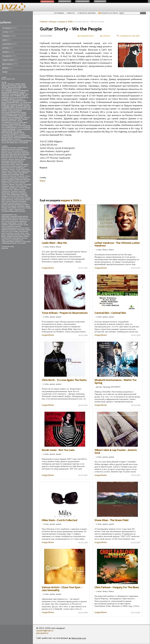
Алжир (4, 149)
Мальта (28, 200)
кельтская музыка (24, 230)
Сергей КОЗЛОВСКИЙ (12, 132)
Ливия (27, 206)
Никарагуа (24, 178)
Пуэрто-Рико (6, 183)
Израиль (13, 163)
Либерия (21, 206)
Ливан (10, 173)
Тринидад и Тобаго (17, 188)
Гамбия (4, 205)
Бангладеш (16, 151)
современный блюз (14, 235)
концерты (9, 56)
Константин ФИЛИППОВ (11, 113)
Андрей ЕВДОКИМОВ (10, 92)
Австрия (13, 148)
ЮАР (26, 196)
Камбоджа (20, 168)
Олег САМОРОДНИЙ (22, 126)
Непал (27, 176)
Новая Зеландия (8, 180)
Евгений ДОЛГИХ (20, 109)
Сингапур (19, 185)
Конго (4, 206)
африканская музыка (10, 218)
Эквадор (5, 196)
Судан (12, 186)
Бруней (12, 203)
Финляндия (6, 193)
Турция (16, 189)
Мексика (13, 176)
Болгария (17, 153)
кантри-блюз (24, 228)
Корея (4, 171)
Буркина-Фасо (21, 203)
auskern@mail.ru (45, 630)
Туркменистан (7, 189)
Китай (18, 169)
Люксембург (23, 173)
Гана (16, 158)
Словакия (27, 185)
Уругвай (22, 191)
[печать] (105, 36)
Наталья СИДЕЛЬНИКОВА (11, 124)
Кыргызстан (26, 171)
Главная (43, 22)
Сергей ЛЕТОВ (19, 133)
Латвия (4, 173)
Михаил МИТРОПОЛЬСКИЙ (15, 120)
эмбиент (18, 241)
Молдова (21, 176)
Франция (15, 193)
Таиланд (23, 186)
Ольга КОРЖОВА (24, 128)
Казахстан (11, 168)
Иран (18, 164)
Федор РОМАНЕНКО (22, 136)
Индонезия (6, 164)
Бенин (10, 153)
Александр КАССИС (9, 86)
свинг (22, 233)
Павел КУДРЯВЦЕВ (9, 129)
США (17, 186)
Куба (19, 171)
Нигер (28, 208)
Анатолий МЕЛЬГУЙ (21, 91)
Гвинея (10, 205)
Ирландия (25, 164)
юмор (5, 72)
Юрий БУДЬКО (7, 138)
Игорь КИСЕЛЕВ (7, 143)
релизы (8, 48)
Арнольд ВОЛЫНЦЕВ (18, 98)
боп (3, 221)
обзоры (9, 36)
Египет (27, 205)
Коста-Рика (11, 171)
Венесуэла (5, 156)
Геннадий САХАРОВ (17, 104)
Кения (28, 198)
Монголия (21, 208)
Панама (4, 181)
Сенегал (5, 185)
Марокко (5, 176)
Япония (22, 211)
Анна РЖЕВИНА (16, 96)
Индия (20, 163)
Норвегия (19, 180)
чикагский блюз (8, 241)
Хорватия (23, 193)
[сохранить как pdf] (128, 36)
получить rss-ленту (108, 13)
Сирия (11, 210)
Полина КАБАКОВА (24, 129)
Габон (11, 158)
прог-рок (5, 231)
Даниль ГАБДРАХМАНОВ (22, 141)
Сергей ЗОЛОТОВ (8, 131)
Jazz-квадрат (15, 10)
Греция (11, 159)
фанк (10, 238)
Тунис (27, 188)
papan (4, 84)
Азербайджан (23, 148)
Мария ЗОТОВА (15, 119)
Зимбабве (5, 163)
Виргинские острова (18, 156)
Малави (4, 208)
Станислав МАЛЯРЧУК (10, 134)
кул (28, 220)
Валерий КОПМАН (19, 101)
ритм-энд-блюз (7, 233)
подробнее (48, 268)
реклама (5, 248)
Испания (13, 166)
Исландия (5, 166)
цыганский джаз (16, 240)
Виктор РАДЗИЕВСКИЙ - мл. (12, 102)
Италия (20, 166)
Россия (15, 183)
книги (7, 40)
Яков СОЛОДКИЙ (21, 143)
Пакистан (27, 180)
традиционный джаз (15, 236)
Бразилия (25, 153)
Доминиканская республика (13, 161)
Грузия (17, 159)
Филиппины (14, 211)
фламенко (17, 238)
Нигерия (5, 178)
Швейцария (16, 195)
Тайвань (5, 188)
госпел (20, 223)
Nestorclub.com (79, 638)
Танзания (5, 211)
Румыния (22, 183)
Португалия (24, 181)
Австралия (5, 148)
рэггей (17, 233)
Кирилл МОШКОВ (15, 111)
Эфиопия (20, 196)
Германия (27, 158)
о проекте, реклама (87, 13)
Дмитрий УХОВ (21, 107)
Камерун (5, 169)
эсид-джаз (26, 241)
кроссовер (14, 231)
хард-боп (5, 240)
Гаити (21, 158)
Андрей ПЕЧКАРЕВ (17, 94)
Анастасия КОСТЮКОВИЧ (11, 90)
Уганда (23, 189)
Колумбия (25, 169)
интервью (9, 28)
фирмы (7, 68)
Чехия (4, 195)
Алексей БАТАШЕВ (15, 87)
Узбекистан (6, 191)
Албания (14, 201)
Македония (6, 174)
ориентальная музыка (10, 228)
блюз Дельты (13, 220)
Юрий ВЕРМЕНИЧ (20, 138)
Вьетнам (5, 158)
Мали (22, 174)
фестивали (10, 64)
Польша (16, 181)
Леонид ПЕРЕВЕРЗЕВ (10, 116)
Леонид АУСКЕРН (20, 114)
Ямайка (4, 198)
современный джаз (9, 243)
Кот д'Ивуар (12, 206)
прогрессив (24, 231)
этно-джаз (22, 243)
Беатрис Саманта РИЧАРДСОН (12, 100)
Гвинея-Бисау (19, 205)
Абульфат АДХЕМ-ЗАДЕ (16, 84)
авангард (5, 216)
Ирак (13, 164)
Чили (9, 195)
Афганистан (6, 151)
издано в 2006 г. (66, 22)
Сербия (11, 185)
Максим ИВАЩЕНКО (15, 118)
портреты (9, 44)
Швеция (24, 195)
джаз (9, 79)
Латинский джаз (12, 221)
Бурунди (5, 154)
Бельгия (4, 153)
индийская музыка (14, 226)
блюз (4, 79)
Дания (23, 159)
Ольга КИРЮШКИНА (9, 128)
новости (71, 13)
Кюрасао (10, 200)
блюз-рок (22, 220)
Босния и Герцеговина (17, 198)
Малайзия (15, 174)
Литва (15, 173)
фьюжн (24, 238)
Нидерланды (14, 178)
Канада (12, 169)
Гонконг (5, 159)
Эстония (13, 196)
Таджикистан (19, 210)
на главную (59, 13)
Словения (5, 186)
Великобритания (16, 154)
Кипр (3, 200)
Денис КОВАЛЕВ (17, 106)
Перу (10, 181)
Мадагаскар (19, 200)
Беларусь (24, 151)
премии (8, 52)
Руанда (4, 210)
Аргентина (11, 149)
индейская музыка (16, 225)
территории (10, 60)
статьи (8, 32)
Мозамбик (12, 208)
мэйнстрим (12, 223)
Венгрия (26, 154)
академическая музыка (19, 216)
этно (13, 79)
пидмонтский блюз (9, 230)
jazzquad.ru (42, 633)
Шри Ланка (6, 201)
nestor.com (47, 1)
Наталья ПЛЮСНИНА (19, 123)
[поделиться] (85, 36)
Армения (20, 149)
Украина (15, 191)
